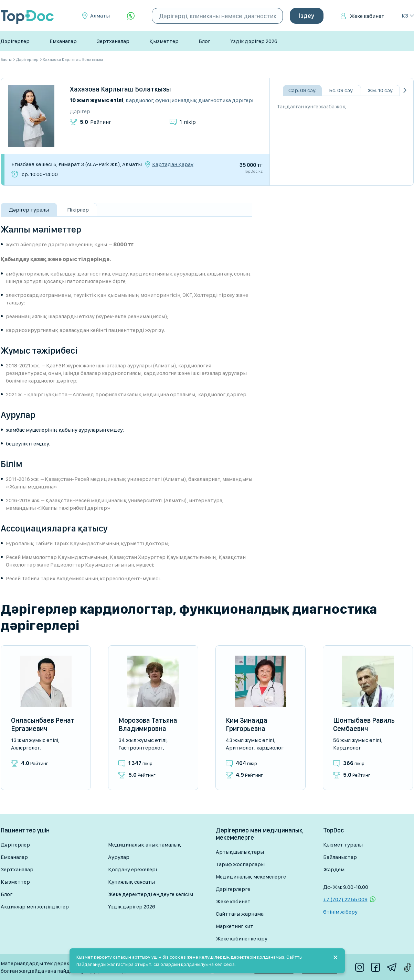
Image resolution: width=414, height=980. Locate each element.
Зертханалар (113, 41)
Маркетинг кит (235, 926)
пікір (188, 122)
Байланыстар (340, 857)
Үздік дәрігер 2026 (254, 41)
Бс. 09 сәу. (341, 90)
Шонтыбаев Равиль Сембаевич (364, 724)
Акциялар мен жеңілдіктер (35, 907)
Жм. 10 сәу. (380, 90)
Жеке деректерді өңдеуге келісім (151, 894)
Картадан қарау (173, 164)
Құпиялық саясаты (131, 882)
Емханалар (63, 41)
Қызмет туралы (343, 845)
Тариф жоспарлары (240, 864)
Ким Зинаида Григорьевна (247, 724)
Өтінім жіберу (340, 912)
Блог (204, 41)
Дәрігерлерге (233, 889)
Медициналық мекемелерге (251, 877)
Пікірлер (78, 210)
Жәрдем (334, 869)
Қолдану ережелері (132, 869)
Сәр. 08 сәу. (302, 90)
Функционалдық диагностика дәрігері (204, 100)
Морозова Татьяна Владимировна (148, 724)
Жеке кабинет (367, 16)
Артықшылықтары (240, 852)
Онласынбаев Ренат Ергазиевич (43, 724)
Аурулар (119, 857)
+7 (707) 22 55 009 (345, 899)
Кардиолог (139, 100)
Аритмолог (240, 748)
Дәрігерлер (15, 41)
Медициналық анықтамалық (145, 845)
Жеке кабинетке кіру (242, 939)
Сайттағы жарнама (240, 914)
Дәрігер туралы (29, 210)
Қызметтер (164, 41)
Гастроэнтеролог (141, 748)
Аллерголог (25, 748)
